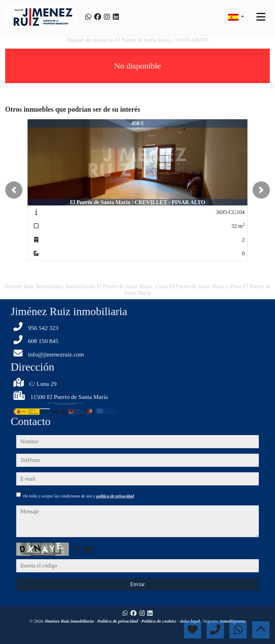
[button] (14, 190)
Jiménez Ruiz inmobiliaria (70, 621)
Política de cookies (159, 621)
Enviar (137, 584)
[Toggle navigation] (261, 17)
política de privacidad (115, 496)
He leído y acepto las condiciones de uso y (78, 496)
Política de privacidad (118, 621)
